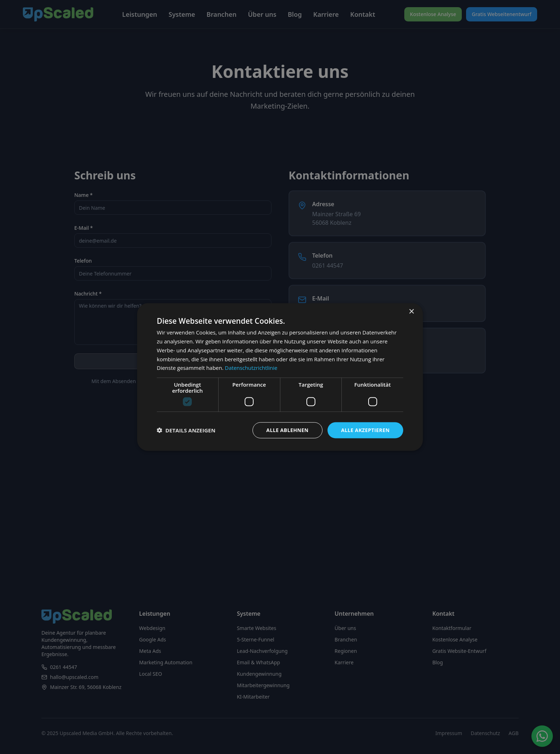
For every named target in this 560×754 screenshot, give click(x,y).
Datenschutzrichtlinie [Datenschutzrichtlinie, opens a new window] (251, 368)
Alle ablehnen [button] (287, 430)
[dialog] (280, 377)
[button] (186, 430)
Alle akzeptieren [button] (365, 430)
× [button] (411, 312)
